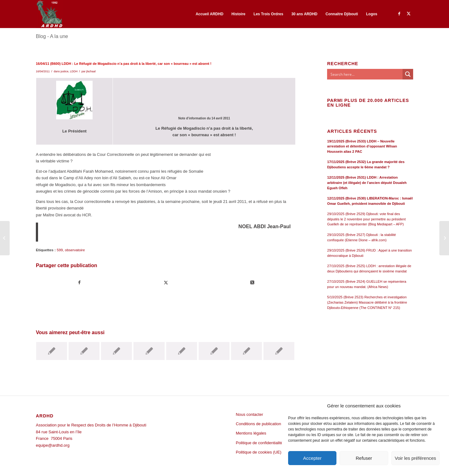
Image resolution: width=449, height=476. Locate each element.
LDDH (74, 71)
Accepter (312, 458)
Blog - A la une (52, 36)
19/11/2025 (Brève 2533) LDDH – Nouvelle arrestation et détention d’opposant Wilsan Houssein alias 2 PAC (362, 146)
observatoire (75, 250)
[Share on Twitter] (252, 283)
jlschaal (91, 71)
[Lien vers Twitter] (408, 14)
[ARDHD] (49, 14)
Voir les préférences (415, 458)
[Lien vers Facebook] (399, 14)
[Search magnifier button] (408, 74)
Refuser (364, 458)
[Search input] (365, 74)
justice (64, 71)
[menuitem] (209, 14)
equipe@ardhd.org (53, 445)
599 (60, 250)
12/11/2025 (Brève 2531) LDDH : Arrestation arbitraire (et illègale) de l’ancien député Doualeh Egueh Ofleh (367, 183)
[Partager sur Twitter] (166, 283)
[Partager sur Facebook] (79, 283)
